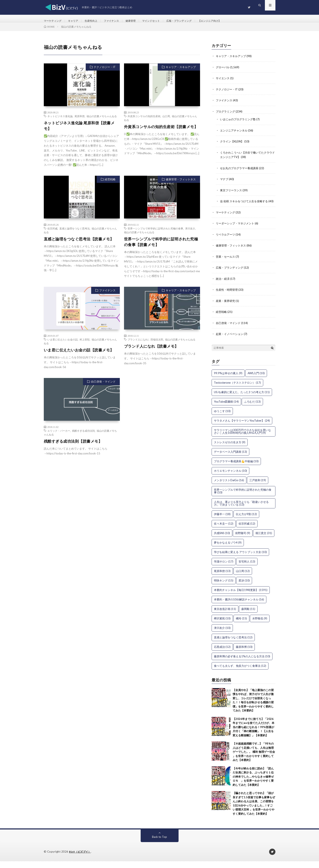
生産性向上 (97, 21)
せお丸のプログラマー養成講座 (241, 172)
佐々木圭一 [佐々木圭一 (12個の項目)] (224, 530)
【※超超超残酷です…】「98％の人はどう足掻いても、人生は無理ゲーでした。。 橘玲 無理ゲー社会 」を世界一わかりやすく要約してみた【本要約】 (254, 759)
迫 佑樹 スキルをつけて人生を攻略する (246, 205)
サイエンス (223, 83)
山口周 (166, 121)
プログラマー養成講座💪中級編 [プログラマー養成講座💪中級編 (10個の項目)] (236, 468)
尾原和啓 (80, 121)
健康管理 (141, 21)
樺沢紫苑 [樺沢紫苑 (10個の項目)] (222, 625)
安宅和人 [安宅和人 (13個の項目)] (247, 568)
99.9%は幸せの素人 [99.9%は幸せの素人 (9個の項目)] (228, 380)
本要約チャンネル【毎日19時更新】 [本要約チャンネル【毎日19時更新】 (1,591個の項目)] (241, 597)
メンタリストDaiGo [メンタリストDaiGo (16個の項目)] (229, 487)
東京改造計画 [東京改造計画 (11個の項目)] (225, 616)
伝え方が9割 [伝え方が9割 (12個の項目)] (246, 521)
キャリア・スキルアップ (181, 72)
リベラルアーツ (226, 242)
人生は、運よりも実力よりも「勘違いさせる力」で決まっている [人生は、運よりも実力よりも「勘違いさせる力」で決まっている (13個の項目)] (241, 510)
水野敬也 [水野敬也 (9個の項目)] (260, 625)
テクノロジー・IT (105, 72)
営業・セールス (226, 264)
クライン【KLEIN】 (233, 146)
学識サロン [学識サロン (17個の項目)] (224, 568)
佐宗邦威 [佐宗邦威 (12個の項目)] (247, 530)
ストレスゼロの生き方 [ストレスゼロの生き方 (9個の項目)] (230, 449)
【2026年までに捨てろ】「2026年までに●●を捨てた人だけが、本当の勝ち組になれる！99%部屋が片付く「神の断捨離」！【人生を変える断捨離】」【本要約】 (254, 734)
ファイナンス (119, 21)
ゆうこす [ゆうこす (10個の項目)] (222, 418)
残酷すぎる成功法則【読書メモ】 (73, 446)
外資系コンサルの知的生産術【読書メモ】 (161, 132)
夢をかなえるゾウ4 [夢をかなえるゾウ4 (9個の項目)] (228, 549)
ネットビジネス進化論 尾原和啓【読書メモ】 (79, 131)
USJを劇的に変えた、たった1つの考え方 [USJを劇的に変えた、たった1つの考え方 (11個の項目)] (242, 399)
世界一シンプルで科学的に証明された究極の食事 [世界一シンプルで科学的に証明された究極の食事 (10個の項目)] (243, 498)
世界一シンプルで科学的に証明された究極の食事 (155, 234)
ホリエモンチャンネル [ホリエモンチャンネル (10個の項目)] (230, 477)
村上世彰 (85, 345)
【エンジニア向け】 (230, 21)
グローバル (223, 72)
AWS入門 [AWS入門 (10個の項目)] (256, 380)
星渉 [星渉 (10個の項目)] (244, 587)
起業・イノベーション (231, 341)
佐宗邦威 (52, 234)
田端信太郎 (157, 345)
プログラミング (226, 116)
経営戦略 (110, 184)
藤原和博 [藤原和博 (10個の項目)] (244, 654)
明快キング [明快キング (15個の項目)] (224, 587)
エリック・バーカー (59, 436)
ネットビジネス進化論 (60, 121)
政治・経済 (223, 286)
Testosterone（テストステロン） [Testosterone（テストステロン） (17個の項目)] (237, 389)
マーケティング (54, 21)
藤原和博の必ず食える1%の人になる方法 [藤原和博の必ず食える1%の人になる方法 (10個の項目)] (242, 663)
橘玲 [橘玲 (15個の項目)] (241, 625)
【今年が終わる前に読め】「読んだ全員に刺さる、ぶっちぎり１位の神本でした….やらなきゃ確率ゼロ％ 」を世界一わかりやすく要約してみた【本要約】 (253, 783)
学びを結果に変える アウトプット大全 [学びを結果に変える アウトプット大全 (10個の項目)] (240, 559)
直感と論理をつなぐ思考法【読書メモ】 (79, 244)
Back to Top (159, 844)
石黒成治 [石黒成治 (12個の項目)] (222, 654)
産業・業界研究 (226, 308)
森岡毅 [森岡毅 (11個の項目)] (248, 616)
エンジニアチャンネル (235, 135)
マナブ (224, 183)
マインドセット (163, 21)
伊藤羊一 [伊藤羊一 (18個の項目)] (222, 521)
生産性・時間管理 (228, 297)
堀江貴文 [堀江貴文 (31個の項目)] (264, 540)
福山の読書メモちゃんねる (102, 121)
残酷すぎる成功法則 (83, 436)
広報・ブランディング (195, 21)
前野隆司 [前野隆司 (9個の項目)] (243, 540)
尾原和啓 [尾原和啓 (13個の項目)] (222, 578)
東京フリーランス (232, 194)
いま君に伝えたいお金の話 (63, 345)
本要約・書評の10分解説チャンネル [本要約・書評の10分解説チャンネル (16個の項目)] (239, 606)
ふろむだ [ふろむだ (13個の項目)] (252, 408)
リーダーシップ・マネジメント (236, 231)
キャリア (77, 21)
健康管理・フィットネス (181, 184)
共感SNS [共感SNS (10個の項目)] (222, 540)
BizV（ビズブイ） (81, 859)
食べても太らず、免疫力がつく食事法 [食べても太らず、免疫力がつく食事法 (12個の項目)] (240, 672)
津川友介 (190, 234)
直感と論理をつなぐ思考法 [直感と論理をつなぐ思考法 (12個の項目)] (233, 644)
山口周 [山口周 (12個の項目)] (243, 578)
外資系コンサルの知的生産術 (144, 121)
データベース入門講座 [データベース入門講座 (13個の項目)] (230, 458)
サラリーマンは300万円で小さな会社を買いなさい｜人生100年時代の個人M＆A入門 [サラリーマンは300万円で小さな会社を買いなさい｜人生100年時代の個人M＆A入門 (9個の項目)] (242, 438)
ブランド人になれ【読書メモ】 (151, 351)
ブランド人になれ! (138, 345)
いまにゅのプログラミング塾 (239, 124)
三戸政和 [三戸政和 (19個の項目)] (258, 487)
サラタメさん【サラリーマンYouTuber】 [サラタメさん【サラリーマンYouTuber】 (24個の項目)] (242, 427)
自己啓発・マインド (103, 387)
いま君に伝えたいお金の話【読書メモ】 (79, 355)
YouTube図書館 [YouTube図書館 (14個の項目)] (226, 408)
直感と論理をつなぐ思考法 (75, 234)
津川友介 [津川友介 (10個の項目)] (222, 635)
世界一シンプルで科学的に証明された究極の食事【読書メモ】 (161, 247)
